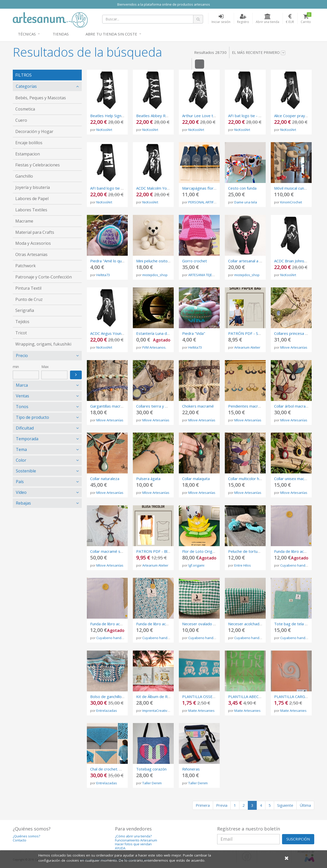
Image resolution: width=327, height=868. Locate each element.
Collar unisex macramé (294, 479)
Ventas (22, 396)
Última (305, 805)
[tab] (47, 86)
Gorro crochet (195, 261)
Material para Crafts (35, 232)
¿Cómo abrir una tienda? (133, 836)
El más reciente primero (259, 53)
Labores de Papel (32, 199)
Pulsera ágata (148, 479)
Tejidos (22, 322)
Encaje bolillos (29, 143)
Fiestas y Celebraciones (38, 165)
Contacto (20, 840)
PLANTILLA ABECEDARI (249, 696)
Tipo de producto (32, 417)
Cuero (21, 120)
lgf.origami (196, 565)
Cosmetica (25, 109)
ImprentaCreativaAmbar (161, 711)
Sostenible (26, 471)
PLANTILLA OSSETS (200, 696)
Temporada (27, 439)
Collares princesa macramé (298, 333)
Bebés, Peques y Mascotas (41, 98)
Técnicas (27, 34)
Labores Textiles (31, 210)
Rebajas (23, 503)
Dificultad (25, 428)
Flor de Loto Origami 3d (203, 551)
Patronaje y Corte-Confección (44, 277)
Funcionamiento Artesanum (136, 840)
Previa (222, 805)
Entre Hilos (243, 565)
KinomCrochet (291, 202)
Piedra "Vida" (194, 333)
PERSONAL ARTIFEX (203, 202)
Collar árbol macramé (293, 406)
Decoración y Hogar (34, 131)
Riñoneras (191, 769)
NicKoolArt (104, 130)
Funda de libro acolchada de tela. (119, 624)
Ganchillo (24, 176)
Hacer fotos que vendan (133, 844)
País (20, 482)
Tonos (22, 407)
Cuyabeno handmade (297, 565)
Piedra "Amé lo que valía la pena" (119, 261)
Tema (21, 449)
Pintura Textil (28, 288)
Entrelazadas (107, 711)
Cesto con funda (242, 188)
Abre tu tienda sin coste (111, 34)
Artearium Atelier (247, 347)
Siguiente (285, 805)
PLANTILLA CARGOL (292, 696)
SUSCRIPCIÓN (298, 839)
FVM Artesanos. (154, 347)
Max (45, 367)
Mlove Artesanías (294, 347)
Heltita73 (103, 275)
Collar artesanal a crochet (250, 261)
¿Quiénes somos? (26, 836)
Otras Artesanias (31, 254)
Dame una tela (246, 202)
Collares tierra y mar (154, 406)
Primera (203, 805)
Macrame (24, 221)
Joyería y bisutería (33, 187)
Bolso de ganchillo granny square (119, 696)
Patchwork (26, 266)
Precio (22, 356)
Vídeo (21, 492)
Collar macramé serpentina (114, 551)
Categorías (26, 86)
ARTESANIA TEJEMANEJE (206, 275)
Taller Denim (152, 783)
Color (21, 460)
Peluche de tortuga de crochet (255, 551)
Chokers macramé (198, 406)
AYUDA (120, 848)
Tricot (21, 333)
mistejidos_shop (155, 275)
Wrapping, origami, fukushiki (43, 344)
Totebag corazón (151, 769)
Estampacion (28, 154)
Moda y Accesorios (33, 243)
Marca (22, 385)
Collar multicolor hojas (247, 479)
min (16, 367)
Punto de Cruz (29, 299)
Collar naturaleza (105, 479)
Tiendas (61, 34)
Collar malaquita (196, 479)
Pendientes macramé (247, 406)
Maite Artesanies (201, 711)
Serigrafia (25, 310)
